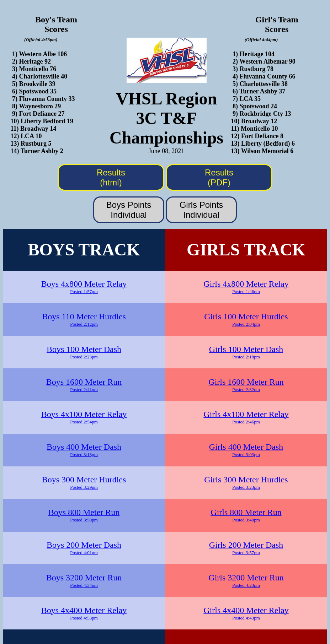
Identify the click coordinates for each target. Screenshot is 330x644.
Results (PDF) (219, 177)
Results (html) (111, 177)
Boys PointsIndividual (129, 210)
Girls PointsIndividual (201, 210)
